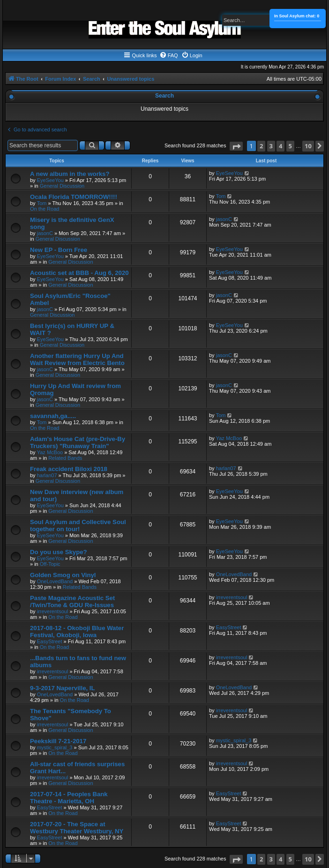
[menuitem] (169, 55)
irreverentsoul (53, 611)
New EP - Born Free (59, 250)
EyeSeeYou (50, 180)
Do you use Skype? (59, 552)
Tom (42, 203)
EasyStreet (50, 641)
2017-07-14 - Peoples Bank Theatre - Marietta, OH (69, 798)
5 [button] (290, 146)
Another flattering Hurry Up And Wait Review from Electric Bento (77, 359)
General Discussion (62, 186)
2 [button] (261, 146)
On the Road (45, 209)
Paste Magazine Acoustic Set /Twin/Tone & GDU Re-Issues (72, 602)
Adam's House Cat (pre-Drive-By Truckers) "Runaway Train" (78, 442)
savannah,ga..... (53, 416)
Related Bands (65, 458)
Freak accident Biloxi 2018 (69, 469)
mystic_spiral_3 (55, 747)
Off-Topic (50, 564)
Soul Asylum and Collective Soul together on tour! (78, 525)
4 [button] (280, 146)
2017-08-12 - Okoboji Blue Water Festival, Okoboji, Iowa (77, 632)
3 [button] (271, 146)
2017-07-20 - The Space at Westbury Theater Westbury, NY (77, 828)
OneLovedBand (55, 581)
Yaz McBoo (50, 452)
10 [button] (308, 146)
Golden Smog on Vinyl (63, 575)
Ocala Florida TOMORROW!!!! (74, 197)
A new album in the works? (70, 174)
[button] (236, 146)
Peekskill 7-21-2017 (58, 741)
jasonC (45, 233)
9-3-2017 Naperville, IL (63, 688)
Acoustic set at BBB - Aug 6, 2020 (79, 273)
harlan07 (47, 475)
